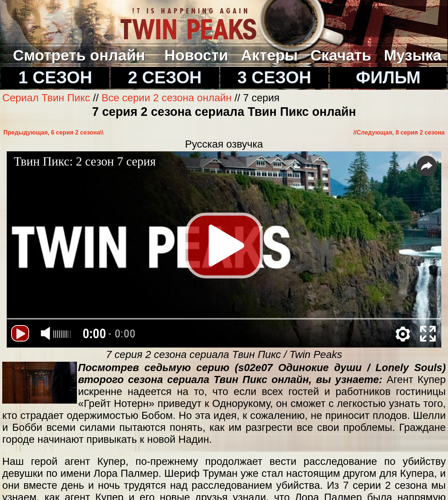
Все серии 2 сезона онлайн (167, 98)
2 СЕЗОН (165, 78)
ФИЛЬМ (388, 78)
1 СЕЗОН (55, 78)
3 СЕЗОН (274, 78)
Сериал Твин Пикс (48, 98)
